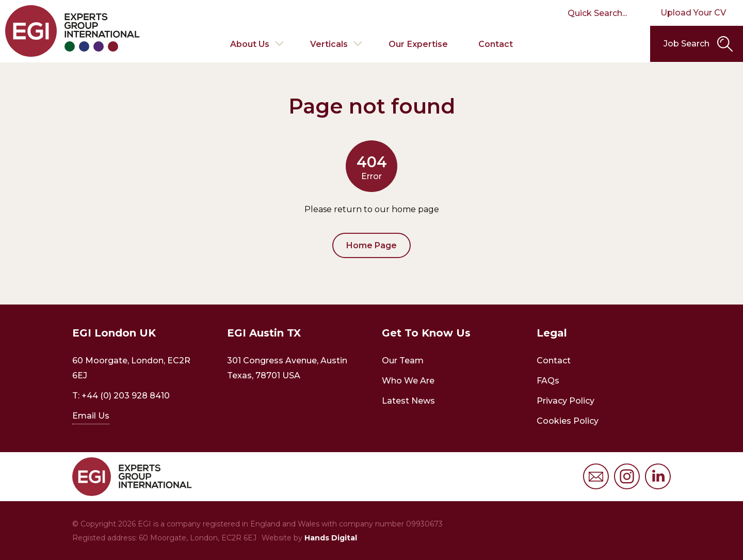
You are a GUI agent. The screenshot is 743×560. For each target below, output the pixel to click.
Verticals (329, 44)
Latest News (408, 401)
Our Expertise (418, 44)
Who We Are (408, 381)
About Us (249, 44)
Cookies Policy (568, 421)
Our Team (403, 361)
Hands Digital (331, 538)
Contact (496, 44)
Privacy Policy (566, 401)
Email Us (91, 416)
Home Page (372, 245)
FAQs (548, 381)
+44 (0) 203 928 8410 (126, 396)
